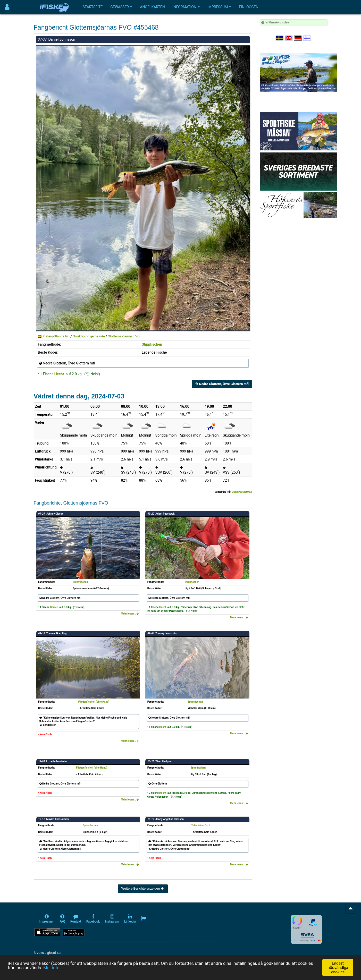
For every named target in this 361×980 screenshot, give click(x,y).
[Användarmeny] (7, 7)
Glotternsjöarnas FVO (124, 336)
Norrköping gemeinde (89, 336)
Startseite (93, 7)
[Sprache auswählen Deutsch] (298, 38)
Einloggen (249, 7)
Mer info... (53, 968)
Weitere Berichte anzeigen (143, 888)
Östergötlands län (56, 336)
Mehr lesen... (130, 614)
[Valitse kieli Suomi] (307, 38)
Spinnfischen (81, 582)
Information (186, 7)
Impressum (219, 7)
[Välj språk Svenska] (280, 38)
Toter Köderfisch (201, 825)
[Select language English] (289, 38)
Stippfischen (152, 344)
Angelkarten (152, 7)
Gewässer (121, 7)
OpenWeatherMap (242, 492)
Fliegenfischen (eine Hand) (94, 702)
